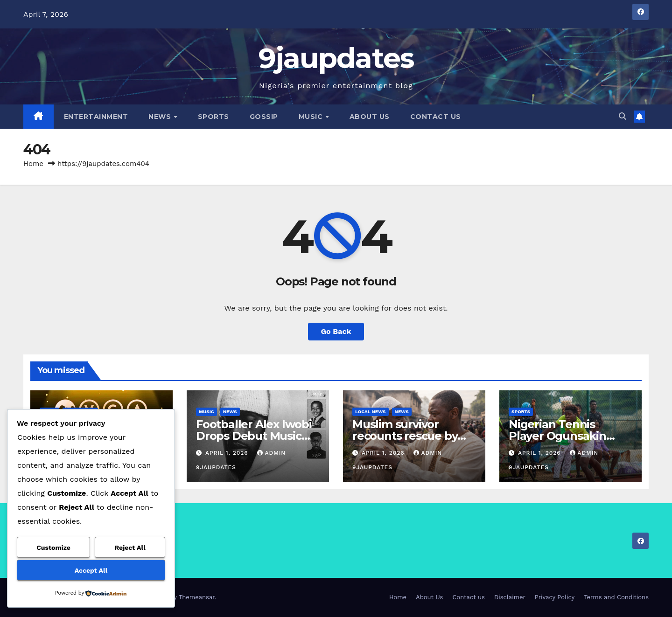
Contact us (436, 117)
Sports (213, 117)
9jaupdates (336, 58)
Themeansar (197, 597)
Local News (371, 412)
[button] (623, 116)
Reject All (130, 548)
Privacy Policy (555, 597)
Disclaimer (510, 597)
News (161, 117)
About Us (370, 117)
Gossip (264, 117)
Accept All (91, 570)
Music (312, 117)
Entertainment (96, 117)
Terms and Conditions (616, 597)
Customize (53, 548)
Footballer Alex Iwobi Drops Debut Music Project (254, 436)
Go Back (336, 331)
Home (33, 164)
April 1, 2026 (228, 453)
